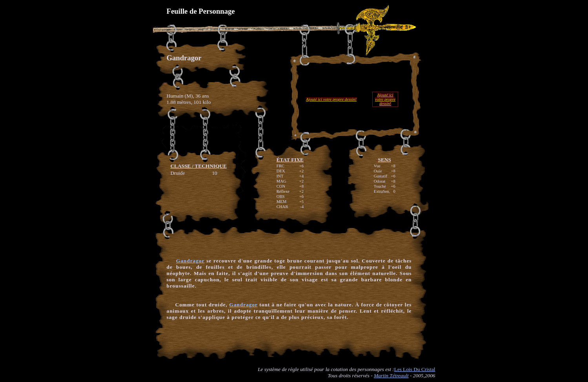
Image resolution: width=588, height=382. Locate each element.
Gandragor (190, 261)
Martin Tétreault (391, 376)
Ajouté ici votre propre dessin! (331, 99)
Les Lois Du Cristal (415, 369)
